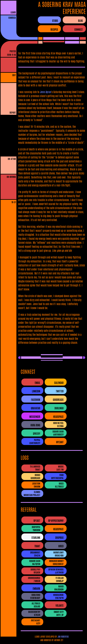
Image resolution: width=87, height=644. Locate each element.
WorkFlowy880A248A (58, 554)
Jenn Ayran (46, 92)
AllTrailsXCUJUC (36, 605)
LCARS (13, 12)
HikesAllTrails (59, 485)
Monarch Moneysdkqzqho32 (56, 562)
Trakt (37, 546)
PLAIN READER (10, 118)
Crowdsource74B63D (34, 579)
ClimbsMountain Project (32, 493)
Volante (60, 605)
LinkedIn (36, 391)
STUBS (55, 20)
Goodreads (58, 400)
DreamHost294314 (35, 554)
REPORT (13, 112)
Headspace (58, 417)
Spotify (37, 434)
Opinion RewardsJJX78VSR (56, 571)
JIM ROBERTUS (63, 636)
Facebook (36, 400)
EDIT (14, 75)
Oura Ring (35, 425)
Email (37, 383)
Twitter (60, 391)
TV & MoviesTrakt (35, 468)
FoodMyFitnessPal (57, 476)
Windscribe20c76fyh (58, 596)
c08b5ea (12, 18)
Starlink (36, 538)
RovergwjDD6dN (59, 588)
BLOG (80, 20)
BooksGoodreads (35, 476)
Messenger (35, 417)
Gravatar (36, 408)
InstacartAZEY (36, 622)
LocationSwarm (36, 485)
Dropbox (59, 538)
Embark (36, 588)
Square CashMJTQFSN (35, 562)
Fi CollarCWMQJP (60, 579)
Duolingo (59, 408)
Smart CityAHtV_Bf (59, 613)
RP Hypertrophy (56, 521)
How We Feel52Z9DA (58, 424)
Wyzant (60, 442)
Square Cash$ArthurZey (58, 433)
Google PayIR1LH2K (35, 571)
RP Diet (37, 521)
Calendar (59, 383)
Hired (61, 546)
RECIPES (54, 29)
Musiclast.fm (60, 468)
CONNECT (79, 29)
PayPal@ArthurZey (35, 441)
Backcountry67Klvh (34, 613)
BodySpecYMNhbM (36, 528)
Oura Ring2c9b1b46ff (35, 596)
